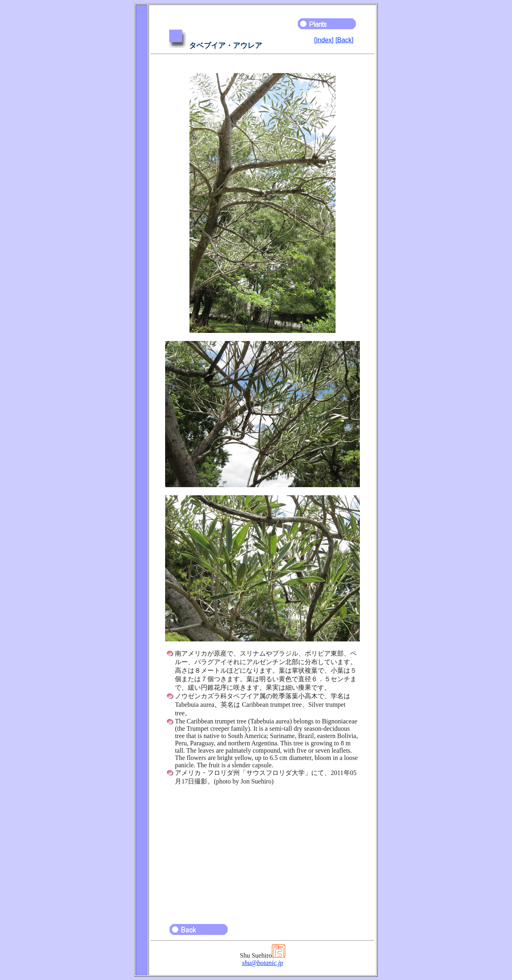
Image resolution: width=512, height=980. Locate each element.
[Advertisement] (262, 851)
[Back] (344, 40)
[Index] (324, 40)
